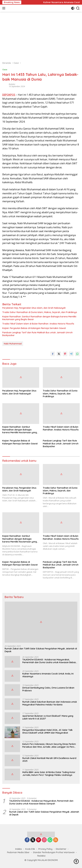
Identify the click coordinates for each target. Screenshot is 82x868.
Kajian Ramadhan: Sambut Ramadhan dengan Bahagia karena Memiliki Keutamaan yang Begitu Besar (39, 318)
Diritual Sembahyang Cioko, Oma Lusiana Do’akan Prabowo (48, 689)
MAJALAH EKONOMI (48, 860)
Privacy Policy (45, 849)
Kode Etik (30, 849)
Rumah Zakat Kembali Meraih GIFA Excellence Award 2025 (49, 760)
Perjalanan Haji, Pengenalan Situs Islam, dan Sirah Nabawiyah (34, 308)
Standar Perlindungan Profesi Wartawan (54, 852)
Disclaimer (61, 849)
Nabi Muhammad (13, 344)
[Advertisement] (41, 35)
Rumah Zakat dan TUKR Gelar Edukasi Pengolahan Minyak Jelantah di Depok (41, 650)
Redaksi (12, 84)
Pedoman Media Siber (18, 852)
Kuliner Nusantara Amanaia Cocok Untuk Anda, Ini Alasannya (48, 675)
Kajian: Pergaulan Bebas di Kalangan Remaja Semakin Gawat (34, 328)
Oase (5, 69)
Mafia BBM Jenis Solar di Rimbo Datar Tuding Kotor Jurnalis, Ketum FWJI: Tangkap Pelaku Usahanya (49, 774)
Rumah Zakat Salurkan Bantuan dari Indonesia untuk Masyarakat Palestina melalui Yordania (50, 703)
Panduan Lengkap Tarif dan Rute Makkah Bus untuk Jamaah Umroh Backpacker (37, 334)
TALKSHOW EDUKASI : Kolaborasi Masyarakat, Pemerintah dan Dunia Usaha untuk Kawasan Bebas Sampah (49, 661)
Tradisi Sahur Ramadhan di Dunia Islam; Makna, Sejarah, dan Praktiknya (40, 312)
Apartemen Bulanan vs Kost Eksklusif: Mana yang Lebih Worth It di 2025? (48, 717)
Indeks (19, 849)
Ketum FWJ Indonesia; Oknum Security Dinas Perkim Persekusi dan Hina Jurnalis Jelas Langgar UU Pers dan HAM (49, 745)
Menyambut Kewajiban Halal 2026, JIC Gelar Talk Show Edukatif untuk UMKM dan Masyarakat (47, 731)
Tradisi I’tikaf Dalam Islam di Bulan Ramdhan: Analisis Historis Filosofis (38, 324)
